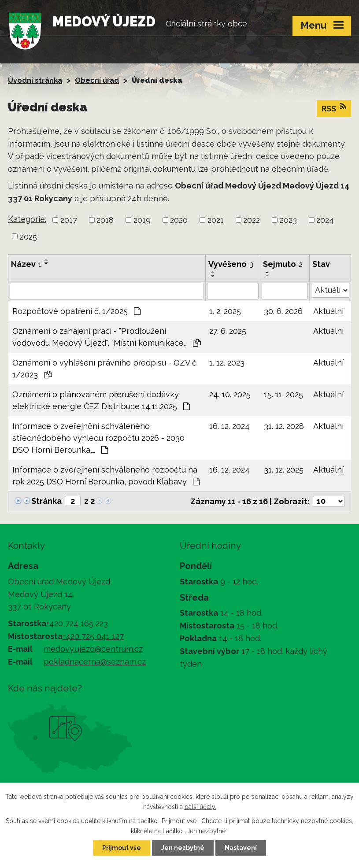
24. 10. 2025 (230, 394)
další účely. (200, 807)
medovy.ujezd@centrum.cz (93, 649)
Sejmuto (283, 264)
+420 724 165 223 (77, 623)
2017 (69, 220)
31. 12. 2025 (284, 470)
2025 (28, 236)
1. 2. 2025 (225, 311)
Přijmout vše (122, 848)
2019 (142, 220)
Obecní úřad (97, 80)
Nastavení (241, 848)
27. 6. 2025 (228, 331)
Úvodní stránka (35, 80)
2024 (325, 220)
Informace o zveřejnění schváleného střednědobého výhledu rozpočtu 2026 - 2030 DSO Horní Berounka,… (98, 438)
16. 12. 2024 (229, 426)
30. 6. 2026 (283, 311)
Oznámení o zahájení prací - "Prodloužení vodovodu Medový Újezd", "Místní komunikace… (107, 337)
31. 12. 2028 (284, 426)
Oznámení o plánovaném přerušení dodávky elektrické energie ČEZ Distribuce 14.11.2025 (101, 400)
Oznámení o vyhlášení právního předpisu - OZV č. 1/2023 (105, 369)
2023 (288, 220)
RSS (334, 108)
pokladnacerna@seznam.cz (95, 662)
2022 (252, 220)
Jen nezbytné (183, 848)
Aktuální (328, 311)
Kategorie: (27, 219)
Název (26, 264)
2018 (105, 220)
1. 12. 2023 (227, 363)
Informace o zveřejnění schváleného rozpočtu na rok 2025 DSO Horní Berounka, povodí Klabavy (106, 476)
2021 (216, 220)
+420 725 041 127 (93, 636)
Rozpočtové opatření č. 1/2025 (76, 311)
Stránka (46, 501)
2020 (179, 220)
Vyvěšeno (231, 264)
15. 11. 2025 (283, 394)
